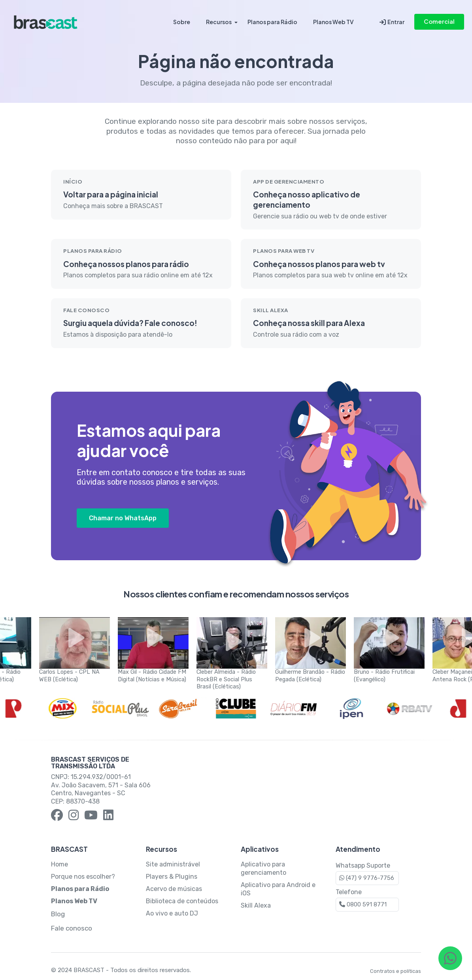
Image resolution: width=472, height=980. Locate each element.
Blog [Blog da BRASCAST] (58, 914)
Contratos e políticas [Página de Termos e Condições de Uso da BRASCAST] (396, 971)
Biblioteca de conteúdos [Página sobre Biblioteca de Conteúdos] (182, 901)
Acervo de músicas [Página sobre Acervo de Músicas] (174, 889)
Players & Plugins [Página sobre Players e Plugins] (172, 877)
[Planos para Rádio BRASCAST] (80, 889)
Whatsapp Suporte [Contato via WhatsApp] (367, 873)
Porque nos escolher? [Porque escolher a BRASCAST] (83, 877)
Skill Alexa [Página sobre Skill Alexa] (256, 905)
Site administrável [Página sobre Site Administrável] (173, 864)
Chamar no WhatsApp (123, 518)
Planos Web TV (333, 22)
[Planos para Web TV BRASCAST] (74, 901)
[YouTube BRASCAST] (91, 816)
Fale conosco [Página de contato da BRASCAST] (72, 928)
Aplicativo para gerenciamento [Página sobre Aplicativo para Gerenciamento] (263, 868)
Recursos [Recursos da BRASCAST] (219, 22)
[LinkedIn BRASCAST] (108, 816)
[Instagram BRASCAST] (74, 816)
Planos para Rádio (272, 22)
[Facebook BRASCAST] (57, 816)
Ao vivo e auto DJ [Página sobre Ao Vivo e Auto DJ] (172, 913)
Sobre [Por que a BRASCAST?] (182, 22)
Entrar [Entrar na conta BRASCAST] (392, 22)
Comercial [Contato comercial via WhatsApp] (439, 21)
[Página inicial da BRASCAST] (46, 22)
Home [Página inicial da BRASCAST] (59, 864)
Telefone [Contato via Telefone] (367, 900)
